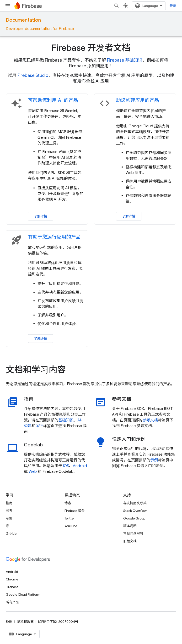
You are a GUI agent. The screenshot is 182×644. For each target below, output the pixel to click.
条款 (9, 622)
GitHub (11, 534)
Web (33, 472)
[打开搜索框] (117, 6)
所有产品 (12, 602)
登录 (173, 6)
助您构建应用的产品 (138, 100)
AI (79, 420)
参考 (9, 511)
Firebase (12, 587)
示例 (154, 460)
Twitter (70, 518)
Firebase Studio (33, 75)
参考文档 (150, 420)
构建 (28, 426)
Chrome (12, 579)
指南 (9, 503)
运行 (39, 426)
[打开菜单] (8, 6)
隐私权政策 (25, 622)
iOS (66, 466)
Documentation (23, 20)
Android (80, 466)
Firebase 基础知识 (125, 60)
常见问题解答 (133, 534)
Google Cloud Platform (23, 594)
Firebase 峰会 (75, 511)
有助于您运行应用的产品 (54, 237)
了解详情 (41, 216)
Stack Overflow (135, 511)
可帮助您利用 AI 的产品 (53, 100)
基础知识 (66, 420)
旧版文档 (130, 541)
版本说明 (130, 526)
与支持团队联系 (135, 503)
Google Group (134, 518)
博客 (68, 503)
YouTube (71, 526)
